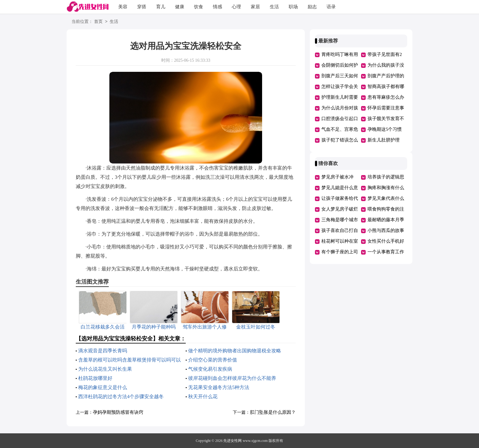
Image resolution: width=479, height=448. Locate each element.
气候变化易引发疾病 (210, 369)
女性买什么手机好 (386, 241)
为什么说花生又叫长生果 (105, 369)
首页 (98, 22)
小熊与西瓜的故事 (386, 230)
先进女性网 (232, 441)
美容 (123, 7)
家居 (255, 7)
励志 (312, 7)
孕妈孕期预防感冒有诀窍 (118, 412)
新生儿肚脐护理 (384, 140)
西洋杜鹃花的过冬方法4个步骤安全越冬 (121, 397)
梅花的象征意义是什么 (103, 387)
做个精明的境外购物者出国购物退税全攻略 (235, 351)
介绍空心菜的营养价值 (213, 360)
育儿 (161, 7)
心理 (236, 7)
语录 (331, 7)
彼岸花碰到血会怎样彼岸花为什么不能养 (232, 378)
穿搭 (142, 7)
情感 (218, 7)
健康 (180, 7)
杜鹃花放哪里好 (95, 378)
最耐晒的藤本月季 (386, 220)
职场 (293, 7)
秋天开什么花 (203, 397)
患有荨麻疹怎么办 (386, 97)
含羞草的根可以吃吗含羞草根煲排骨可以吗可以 (130, 360)
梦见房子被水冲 (337, 177)
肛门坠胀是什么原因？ (273, 412)
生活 (274, 7)
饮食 (199, 7)
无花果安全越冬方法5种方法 (219, 387)
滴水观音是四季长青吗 (103, 351)
